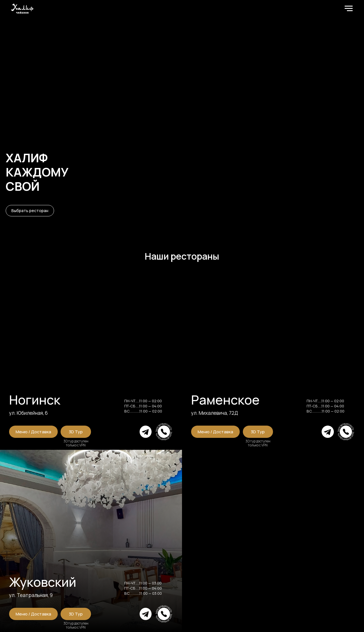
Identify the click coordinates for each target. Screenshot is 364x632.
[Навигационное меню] (349, 9)
